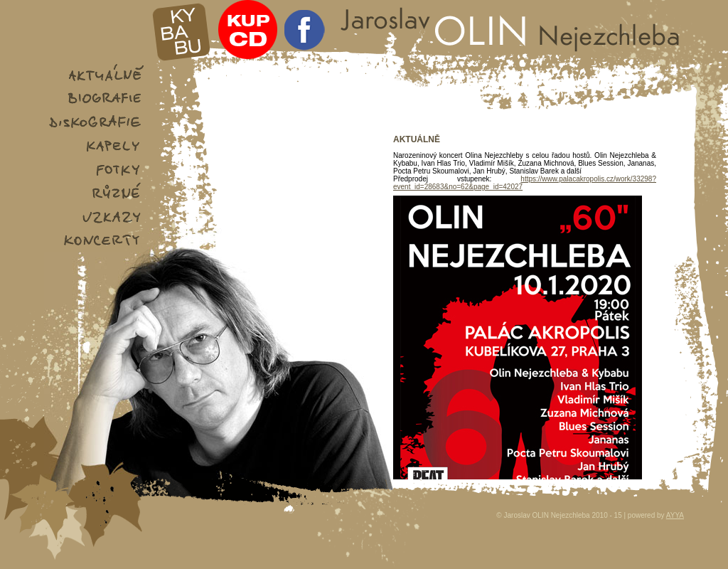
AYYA (675, 515)
